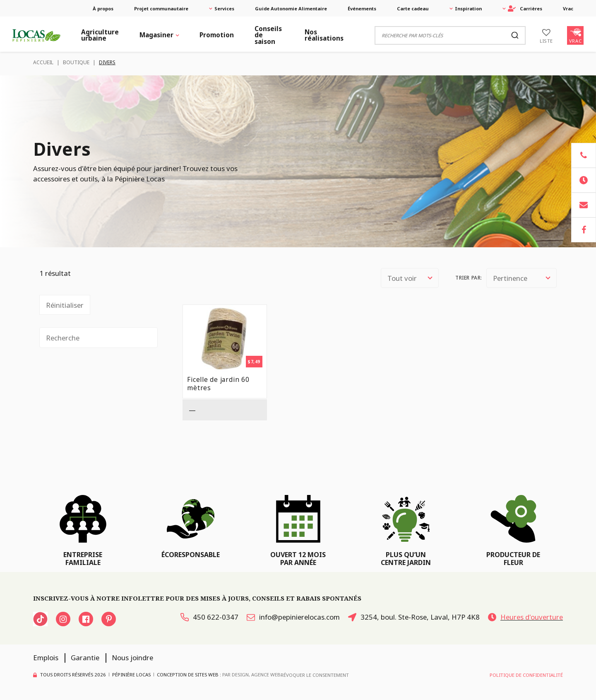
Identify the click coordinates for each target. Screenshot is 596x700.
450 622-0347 (209, 617)
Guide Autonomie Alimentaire (291, 8)
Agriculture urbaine (100, 35)
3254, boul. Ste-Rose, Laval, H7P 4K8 (414, 617)
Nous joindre (132, 658)
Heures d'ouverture (525, 617)
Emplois (46, 658)
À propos (103, 8)
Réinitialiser (65, 305)
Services (224, 8)
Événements (362, 8)
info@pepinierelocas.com (293, 617)
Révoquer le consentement (315, 675)
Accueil (43, 62)
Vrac (568, 8)
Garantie (85, 658)
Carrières (525, 8)
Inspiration (468, 8)
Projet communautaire (161, 8)
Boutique (76, 62)
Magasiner (156, 35)
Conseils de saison (268, 35)
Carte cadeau (413, 8)
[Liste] (546, 35)
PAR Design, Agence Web (251, 675)
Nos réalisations (324, 35)
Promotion (217, 35)
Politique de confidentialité (526, 675)
